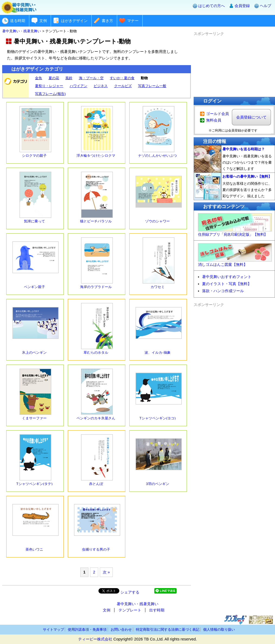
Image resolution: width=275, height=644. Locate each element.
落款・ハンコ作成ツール (223, 291)
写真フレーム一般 (152, 86)
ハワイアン (79, 86)
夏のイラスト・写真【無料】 (227, 284)
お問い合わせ (121, 629)
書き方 (107, 21)
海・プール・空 (91, 78)
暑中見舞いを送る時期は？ (244, 149)
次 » (106, 572)
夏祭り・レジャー (49, 86)
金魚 (39, 78)
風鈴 (69, 78)
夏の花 (54, 78)
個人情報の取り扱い (219, 629)
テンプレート (130, 610)
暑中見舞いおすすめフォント (227, 277)
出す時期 (157, 610)
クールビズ (123, 86)
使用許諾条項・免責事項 (87, 629)
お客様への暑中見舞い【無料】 (247, 176)
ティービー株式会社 (95, 639)
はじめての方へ (212, 6)
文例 (43, 21)
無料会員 (214, 120)
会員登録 (242, 6)
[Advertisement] (234, 64)
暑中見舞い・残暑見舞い (137, 604)
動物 (144, 78)
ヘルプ (266, 6)
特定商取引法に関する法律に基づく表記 (168, 629)
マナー (133, 21)
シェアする (130, 592)
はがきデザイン (74, 21)
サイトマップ (53, 629)
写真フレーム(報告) (50, 94)
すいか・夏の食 (122, 78)
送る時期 (18, 21)
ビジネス (101, 86)
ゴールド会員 (218, 114)
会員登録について (251, 117)
